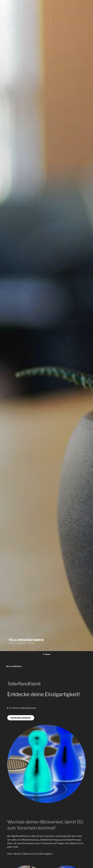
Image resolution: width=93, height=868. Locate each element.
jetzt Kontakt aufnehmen (21, 718)
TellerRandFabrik (26, 640)
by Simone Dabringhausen (23, 708)
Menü (46, 654)
